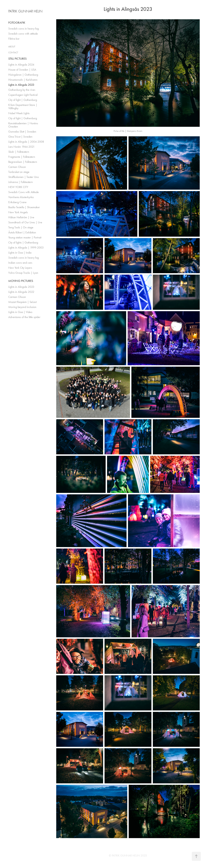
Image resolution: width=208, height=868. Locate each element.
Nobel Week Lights (19, 113)
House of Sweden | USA (22, 70)
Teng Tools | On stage (21, 227)
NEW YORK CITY (18, 187)
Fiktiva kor (14, 39)
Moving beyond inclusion (22, 307)
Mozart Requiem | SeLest (22, 302)
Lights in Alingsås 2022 (21, 292)
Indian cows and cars (20, 263)
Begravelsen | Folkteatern (23, 162)
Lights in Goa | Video (20, 312)
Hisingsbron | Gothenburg (23, 75)
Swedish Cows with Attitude (24, 192)
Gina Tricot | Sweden (20, 137)
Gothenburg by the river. (22, 90)
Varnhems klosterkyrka (21, 197)
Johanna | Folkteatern (21, 182)
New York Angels (18, 212)
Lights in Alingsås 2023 (21, 85)
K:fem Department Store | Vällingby (23, 107)
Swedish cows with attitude (23, 34)
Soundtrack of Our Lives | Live (25, 222)
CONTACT (13, 52)
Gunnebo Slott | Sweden (22, 132)
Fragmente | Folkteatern (22, 157)
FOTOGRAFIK (17, 23)
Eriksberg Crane (17, 202)
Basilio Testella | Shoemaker (24, 207)
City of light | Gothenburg (23, 100)
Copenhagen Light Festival (23, 95)
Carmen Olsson (17, 167)
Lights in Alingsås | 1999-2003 (26, 248)
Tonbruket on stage (19, 172)
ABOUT (12, 47)
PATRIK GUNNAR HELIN (25, 11)
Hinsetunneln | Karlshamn (23, 80)
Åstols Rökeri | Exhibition (22, 232)
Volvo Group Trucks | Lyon (23, 273)
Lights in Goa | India (20, 253)
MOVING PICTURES (21, 281)
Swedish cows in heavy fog (24, 29)
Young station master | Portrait (25, 237)
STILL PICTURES (17, 59)
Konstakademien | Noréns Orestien (23, 125)
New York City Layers (20, 268)
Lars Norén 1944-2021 (21, 147)
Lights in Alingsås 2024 (21, 65)
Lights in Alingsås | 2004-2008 (26, 142)
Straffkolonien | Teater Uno (24, 177)
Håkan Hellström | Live (21, 217)
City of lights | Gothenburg (23, 242)
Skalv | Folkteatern (19, 152)
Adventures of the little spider (24, 317)
